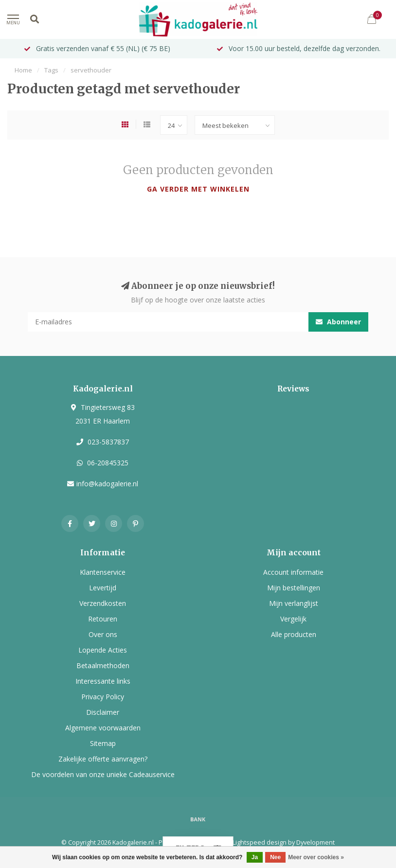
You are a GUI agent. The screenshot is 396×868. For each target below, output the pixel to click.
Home (23, 70)
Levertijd (103, 588)
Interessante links (103, 681)
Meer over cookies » (316, 857)
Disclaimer (103, 712)
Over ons (103, 634)
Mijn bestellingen (294, 588)
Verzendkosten (103, 603)
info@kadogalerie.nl (107, 484)
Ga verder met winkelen (198, 189)
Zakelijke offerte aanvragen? (103, 759)
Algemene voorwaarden (103, 728)
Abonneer (338, 322)
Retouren (103, 619)
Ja (255, 857)
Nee (275, 857)
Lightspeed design (260, 842)
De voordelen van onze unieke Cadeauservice (103, 774)
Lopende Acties (103, 650)
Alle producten (294, 634)
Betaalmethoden (103, 665)
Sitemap (103, 743)
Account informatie (293, 572)
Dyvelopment (315, 842)
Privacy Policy (103, 697)
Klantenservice (103, 572)
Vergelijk (293, 619)
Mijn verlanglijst (294, 603)
